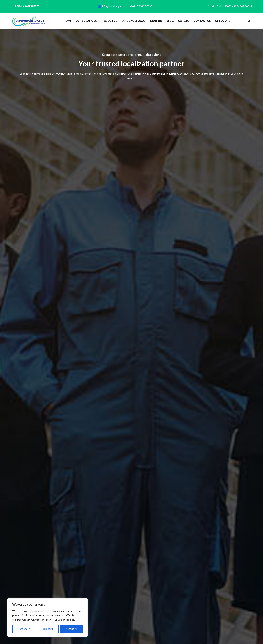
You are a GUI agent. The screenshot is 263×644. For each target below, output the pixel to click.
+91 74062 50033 (141, 6)
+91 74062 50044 (242, 6)
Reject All (48, 629)
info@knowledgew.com (115, 6)
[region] (47, 618)
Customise (24, 629)
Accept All (72, 629)
